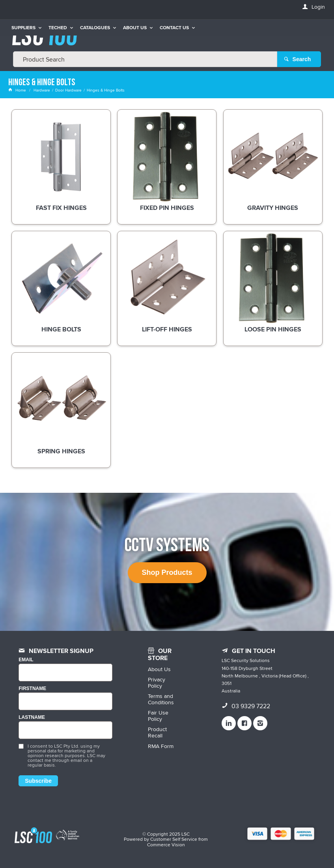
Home (18, 90)
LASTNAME (32, 717)
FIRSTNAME (32, 689)
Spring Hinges (61, 452)
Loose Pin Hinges (273, 330)
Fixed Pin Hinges (167, 208)
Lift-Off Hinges (167, 330)
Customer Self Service (174, 839)
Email (26, 660)
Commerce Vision (166, 845)
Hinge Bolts (61, 330)
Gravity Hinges (273, 208)
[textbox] (145, 59)
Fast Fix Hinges (61, 208)
